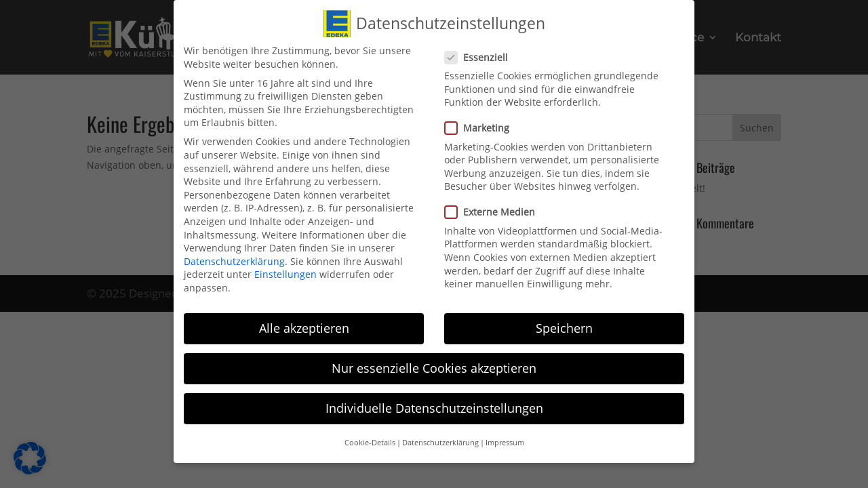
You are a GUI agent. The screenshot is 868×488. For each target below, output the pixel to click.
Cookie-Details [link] (370, 439)
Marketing (482, 124)
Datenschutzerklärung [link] (234, 257)
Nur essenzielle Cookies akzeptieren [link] (434, 365)
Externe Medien (495, 208)
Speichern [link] (564, 325)
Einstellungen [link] (285, 271)
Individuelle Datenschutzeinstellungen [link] (434, 405)
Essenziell (482, 53)
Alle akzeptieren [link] (304, 325)
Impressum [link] (505, 439)
